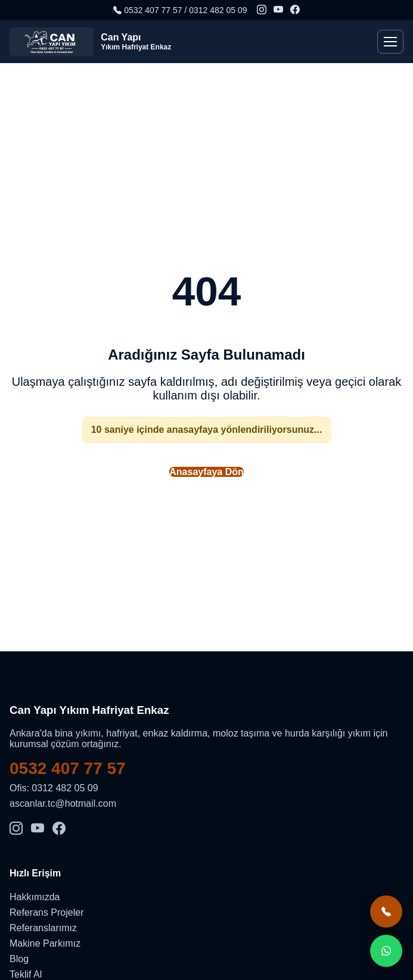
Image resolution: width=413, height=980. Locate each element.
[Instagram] (262, 10)
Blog (19, 959)
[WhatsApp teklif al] (386, 951)
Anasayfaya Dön (206, 472)
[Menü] (390, 42)
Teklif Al (26, 974)
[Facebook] (295, 10)
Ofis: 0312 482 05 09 (54, 788)
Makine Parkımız (45, 943)
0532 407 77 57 (68, 768)
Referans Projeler (47, 912)
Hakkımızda (35, 897)
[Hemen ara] (386, 912)
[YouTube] (278, 10)
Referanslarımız (43, 928)
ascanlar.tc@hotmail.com (63, 803)
